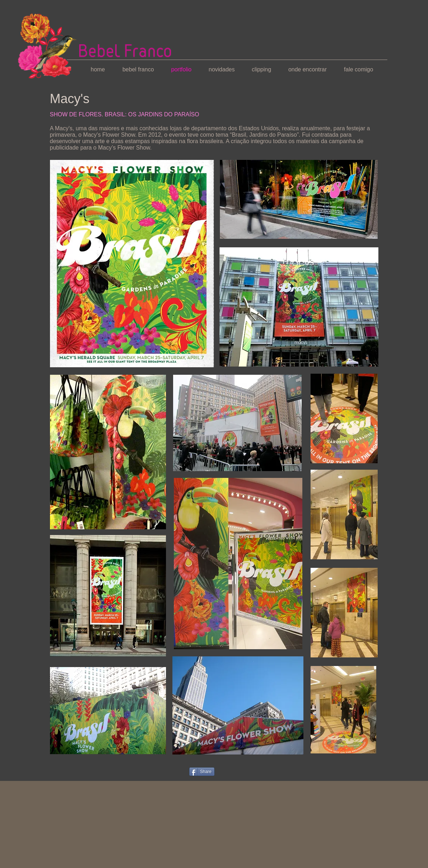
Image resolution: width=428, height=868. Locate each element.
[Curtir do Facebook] (64, 771)
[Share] (202, 772)
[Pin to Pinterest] (172, 771)
